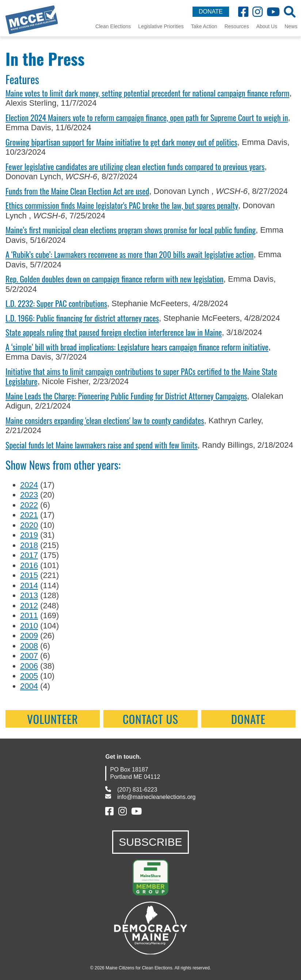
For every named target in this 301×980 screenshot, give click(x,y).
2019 (29, 535)
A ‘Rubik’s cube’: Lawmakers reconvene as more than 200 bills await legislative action (129, 254)
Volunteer (53, 719)
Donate (248, 719)
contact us (150, 719)
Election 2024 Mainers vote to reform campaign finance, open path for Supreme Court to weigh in (147, 117)
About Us (267, 26)
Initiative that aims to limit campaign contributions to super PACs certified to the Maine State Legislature (141, 376)
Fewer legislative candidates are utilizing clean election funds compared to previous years (135, 166)
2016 (29, 565)
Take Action (204, 26)
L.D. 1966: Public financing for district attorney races (82, 318)
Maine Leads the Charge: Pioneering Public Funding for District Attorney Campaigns (126, 396)
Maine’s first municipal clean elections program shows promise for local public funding (131, 230)
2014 (29, 585)
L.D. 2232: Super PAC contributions (56, 303)
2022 (29, 505)
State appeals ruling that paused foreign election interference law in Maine (114, 332)
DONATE (211, 12)
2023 (29, 495)
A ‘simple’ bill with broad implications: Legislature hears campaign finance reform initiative (137, 347)
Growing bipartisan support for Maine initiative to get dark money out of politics (121, 142)
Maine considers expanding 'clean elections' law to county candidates (105, 420)
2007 (29, 656)
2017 (29, 555)
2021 (29, 515)
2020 (29, 525)
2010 (29, 626)
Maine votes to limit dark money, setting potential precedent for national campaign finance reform (147, 93)
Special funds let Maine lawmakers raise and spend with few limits (102, 445)
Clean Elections (113, 26)
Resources (237, 26)
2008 (29, 646)
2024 (29, 485)
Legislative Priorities (161, 26)
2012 (29, 606)
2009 (29, 636)
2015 (29, 575)
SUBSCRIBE (150, 842)
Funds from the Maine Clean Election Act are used (77, 191)
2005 (29, 676)
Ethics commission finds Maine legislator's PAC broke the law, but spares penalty (122, 205)
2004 (29, 686)
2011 (29, 615)
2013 (29, 595)
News (291, 26)
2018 (29, 545)
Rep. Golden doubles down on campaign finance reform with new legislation (115, 279)
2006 (29, 666)
